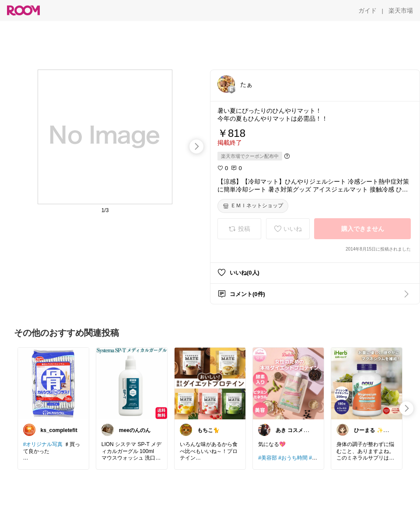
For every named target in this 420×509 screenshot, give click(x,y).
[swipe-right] (196, 146)
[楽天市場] (401, 10)
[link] (53, 383)
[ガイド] (367, 10)
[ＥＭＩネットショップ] (253, 206)
